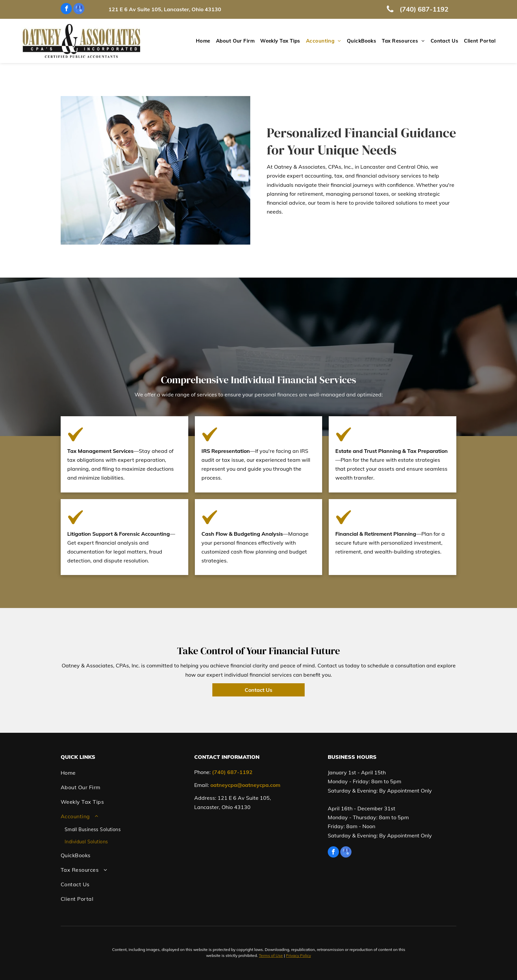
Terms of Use (271, 955)
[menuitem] (200, 41)
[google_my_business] (79, 9)
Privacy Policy (298, 955)
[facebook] (66, 9)
